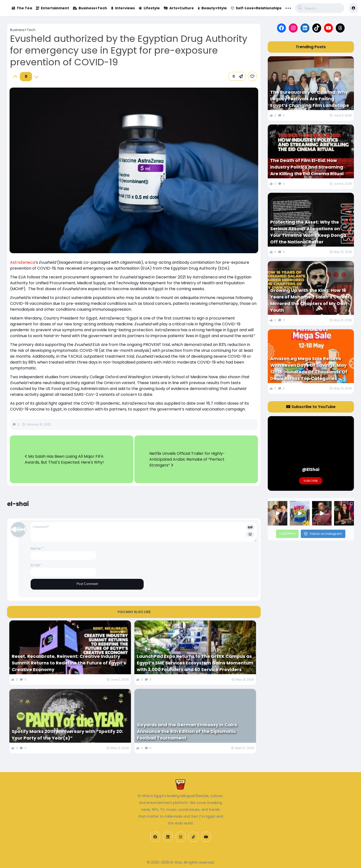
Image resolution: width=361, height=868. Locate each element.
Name (37, 548)
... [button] (288, 8)
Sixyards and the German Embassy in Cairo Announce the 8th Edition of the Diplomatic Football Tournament (187, 731)
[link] (252, 76)
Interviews (123, 8)
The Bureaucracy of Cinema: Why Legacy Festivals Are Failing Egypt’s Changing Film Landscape (310, 99)
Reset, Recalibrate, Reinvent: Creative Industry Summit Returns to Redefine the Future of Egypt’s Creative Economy (69, 663)
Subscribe (311, 481)
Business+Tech (90, 8)
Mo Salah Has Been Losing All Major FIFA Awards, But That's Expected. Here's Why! (64, 459)
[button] (237, 76)
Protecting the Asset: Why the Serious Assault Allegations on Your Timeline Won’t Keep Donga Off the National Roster (308, 232)
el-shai (18, 504)
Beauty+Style (212, 8)
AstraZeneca (23, 262)
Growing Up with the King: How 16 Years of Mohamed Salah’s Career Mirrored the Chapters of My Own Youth (310, 300)
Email (36, 565)
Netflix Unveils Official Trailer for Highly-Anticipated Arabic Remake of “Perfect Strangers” (187, 459)
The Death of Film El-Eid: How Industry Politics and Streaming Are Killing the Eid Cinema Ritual (307, 167)
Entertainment (52, 8)
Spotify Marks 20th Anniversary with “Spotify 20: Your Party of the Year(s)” (67, 735)
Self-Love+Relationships (256, 8)
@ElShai (311, 469)
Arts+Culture (179, 8)
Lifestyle (149, 8)
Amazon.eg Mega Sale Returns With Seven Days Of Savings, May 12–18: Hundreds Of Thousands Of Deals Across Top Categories (309, 368)
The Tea (22, 8)
